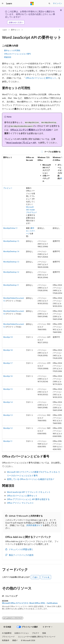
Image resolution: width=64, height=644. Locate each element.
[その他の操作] (60, 30)
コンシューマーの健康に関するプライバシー (36, 637)
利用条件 (6, 640)
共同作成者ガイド (35, 525)
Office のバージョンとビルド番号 (17, 54)
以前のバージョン (22, 633)
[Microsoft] (32, 3)
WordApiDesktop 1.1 (11, 285)
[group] (32, 303)
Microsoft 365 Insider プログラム (31, 210)
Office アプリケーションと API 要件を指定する (28, 499)
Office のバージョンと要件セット (41, 78)
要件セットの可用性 (12, 50)
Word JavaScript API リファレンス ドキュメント (29, 492)
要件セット (16, 30)
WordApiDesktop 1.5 (11, 241)
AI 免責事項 (7, 633)
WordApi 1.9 (8, 337)
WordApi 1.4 (8, 402)
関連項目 (8, 57)
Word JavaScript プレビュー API (21, 143)
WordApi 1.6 (8, 376)
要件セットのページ (31, 231)
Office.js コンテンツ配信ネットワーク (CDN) (31, 130)
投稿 (44, 633)
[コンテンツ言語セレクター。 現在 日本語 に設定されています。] (7, 627)
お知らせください (16, 22)
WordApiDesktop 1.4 (11, 251)
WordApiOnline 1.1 (10, 228)
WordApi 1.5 (8, 389)
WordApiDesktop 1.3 (11, 262)
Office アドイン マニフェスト (20, 503)
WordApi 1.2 (8, 428)
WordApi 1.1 (8, 441)
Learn (5, 30)
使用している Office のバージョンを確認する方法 (30, 479)
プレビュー (8, 188)
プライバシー (7, 637)
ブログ (35, 633)
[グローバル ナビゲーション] (3, 3)
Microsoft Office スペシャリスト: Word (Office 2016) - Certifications (30, 603)
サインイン (57, 3)
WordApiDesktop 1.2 (11, 272)
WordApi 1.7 (8, 363)
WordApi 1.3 (8, 415)
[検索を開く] (49, 3)
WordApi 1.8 (8, 350)
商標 (14, 640)
